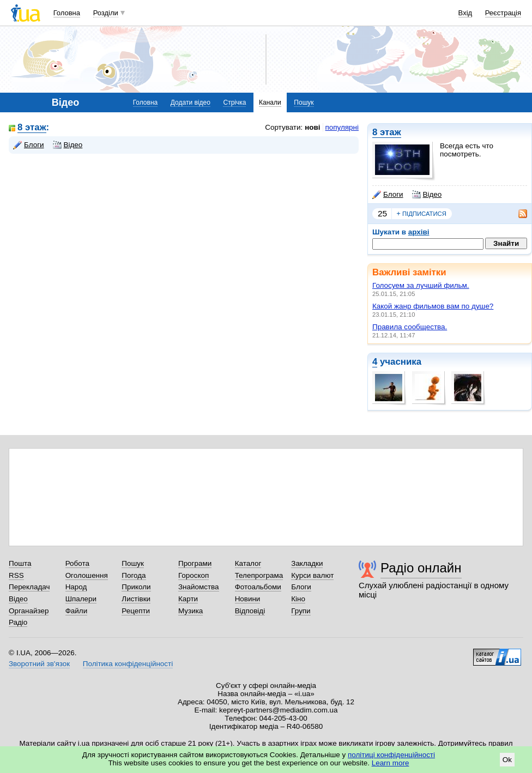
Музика (191, 611)
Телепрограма (259, 575)
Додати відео (191, 102)
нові (312, 127)
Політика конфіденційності (128, 664)
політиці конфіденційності (391, 755)
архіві (419, 232)
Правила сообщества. (410, 327)
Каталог (248, 563)
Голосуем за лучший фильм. (421, 285)
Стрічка (234, 102)
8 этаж (387, 132)
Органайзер (29, 611)
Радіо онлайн (421, 568)
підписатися (421, 214)
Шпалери (81, 599)
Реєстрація (503, 13)
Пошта (20, 563)
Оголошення (87, 575)
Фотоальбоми (258, 587)
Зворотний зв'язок (39, 664)
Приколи (136, 587)
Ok (507, 760)
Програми (195, 563)
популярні (342, 127)
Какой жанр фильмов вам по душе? (433, 306)
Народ (76, 587)
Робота (77, 563)
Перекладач (29, 587)
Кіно (298, 599)
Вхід (465, 13)
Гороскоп (194, 575)
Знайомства (199, 587)
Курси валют (312, 575)
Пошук (304, 102)
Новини (248, 599)
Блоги (388, 195)
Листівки (136, 599)
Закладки (307, 563)
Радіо (18, 622)
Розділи (106, 13)
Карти (188, 599)
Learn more (391, 763)
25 (382, 213)
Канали (270, 102)
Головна (67, 13)
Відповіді (250, 611)
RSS (16, 575)
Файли (77, 611)
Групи (301, 611)
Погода (134, 575)
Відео (427, 195)
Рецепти (136, 611)
